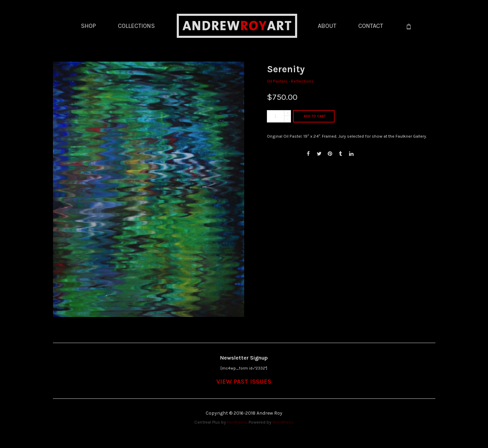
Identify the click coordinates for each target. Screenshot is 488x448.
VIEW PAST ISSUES (244, 382)
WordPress (283, 422)
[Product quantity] (279, 116)
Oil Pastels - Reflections (290, 81)
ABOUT (327, 26)
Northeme (237, 422)
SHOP (88, 26)
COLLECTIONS (136, 26)
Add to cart (315, 116)
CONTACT (371, 26)
